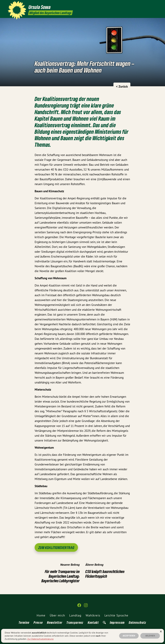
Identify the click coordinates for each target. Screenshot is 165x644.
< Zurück (122, 86)
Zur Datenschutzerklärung (40, 639)
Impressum (117, 622)
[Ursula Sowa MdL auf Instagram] (156, 4)
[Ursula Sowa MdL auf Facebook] (151, 4)
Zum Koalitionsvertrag (56, 548)
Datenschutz (137, 622)
